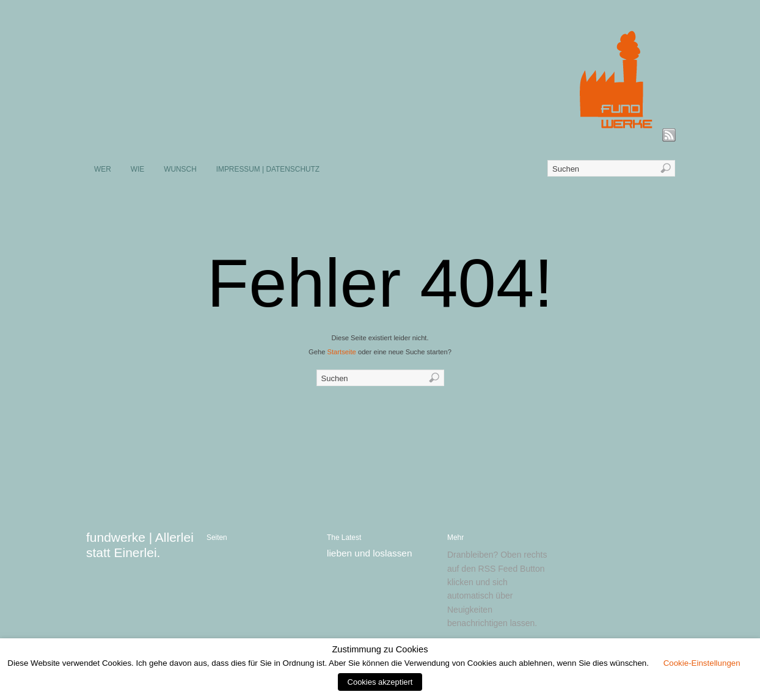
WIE (137, 169)
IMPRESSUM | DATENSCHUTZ (268, 169)
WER (103, 169)
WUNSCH (180, 169)
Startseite (342, 352)
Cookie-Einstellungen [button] (702, 663)
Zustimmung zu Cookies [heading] (380, 649)
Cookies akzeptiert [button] (380, 682)
